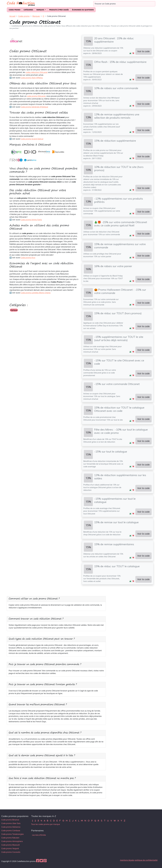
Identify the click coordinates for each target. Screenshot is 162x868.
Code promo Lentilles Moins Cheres (36, 293)
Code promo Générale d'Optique (34, 107)
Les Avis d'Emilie (39, 835)
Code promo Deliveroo (11, 827)
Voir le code (143, 51)
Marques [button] (40, 10)
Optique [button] (14, 310)
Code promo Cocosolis (11, 852)
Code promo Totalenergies (13, 834)
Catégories (28, 10)
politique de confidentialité (146, 860)
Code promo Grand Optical (32, 139)
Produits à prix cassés (59, 10)
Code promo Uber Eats (11, 823)
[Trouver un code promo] (124, 4)
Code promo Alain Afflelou (32, 78)
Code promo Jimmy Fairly (31, 220)
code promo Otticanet (36, 96)
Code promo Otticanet (56, 16)
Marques (36, 16)
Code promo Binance (10, 820)
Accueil (12, 16)
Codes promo (15, 10)
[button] (130, 53)
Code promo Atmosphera (12, 841)
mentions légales (127, 860)
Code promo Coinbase (11, 831)
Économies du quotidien (83, 10)
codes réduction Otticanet (37, 72)
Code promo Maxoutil (11, 845)
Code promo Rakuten (10, 838)
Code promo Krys (28, 258)
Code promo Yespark (10, 848)
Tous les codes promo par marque (46, 824)
